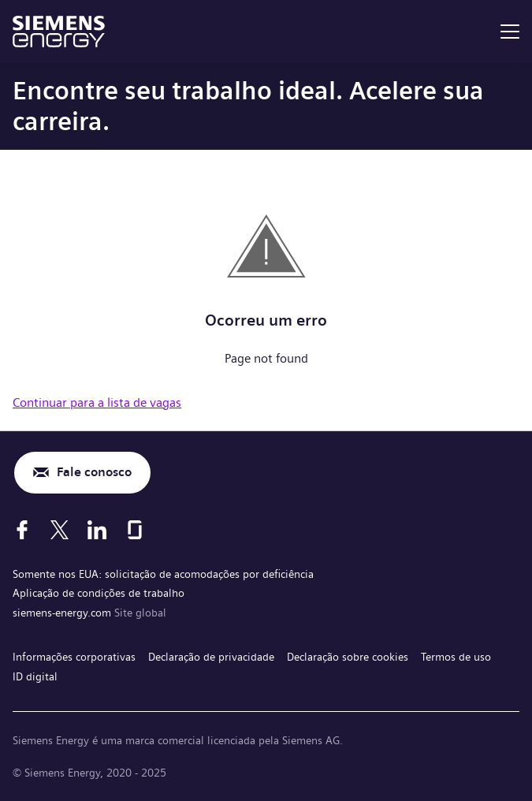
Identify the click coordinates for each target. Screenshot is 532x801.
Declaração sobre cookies (348, 657)
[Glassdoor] (135, 530)
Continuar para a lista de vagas (97, 402)
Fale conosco (94, 472)
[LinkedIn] (97, 530)
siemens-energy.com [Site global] (63, 613)
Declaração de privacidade (211, 657)
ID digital (35, 676)
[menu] (510, 32)
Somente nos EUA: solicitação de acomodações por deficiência (163, 574)
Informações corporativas (74, 657)
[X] (60, 530)
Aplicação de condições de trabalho (99, 593)
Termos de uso (456, 657)
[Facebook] (22, 530)
